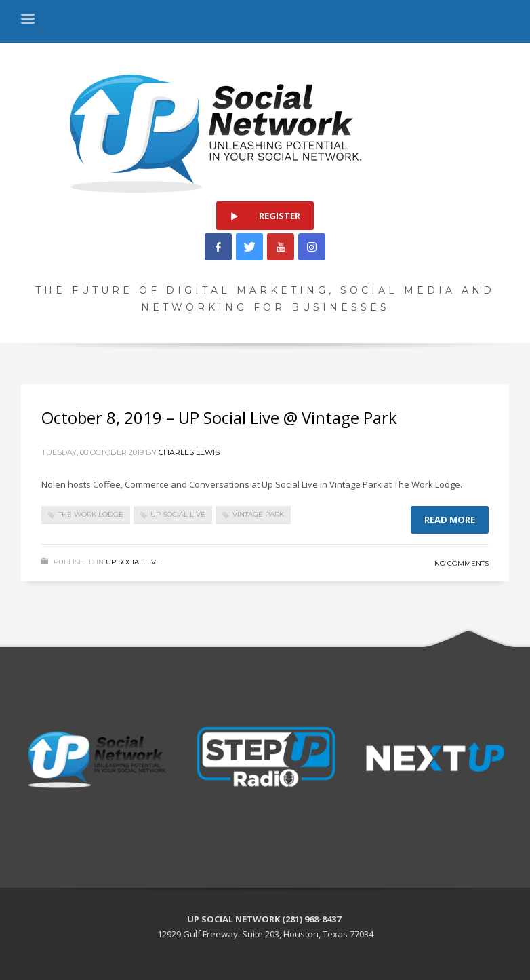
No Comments (462, 563)
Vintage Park (258, 514)
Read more (450, 520)
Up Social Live (133, 562)
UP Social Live (178, 514)
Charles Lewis (189, 452)
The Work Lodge (91, 514)
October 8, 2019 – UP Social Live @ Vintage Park (219, 417)
